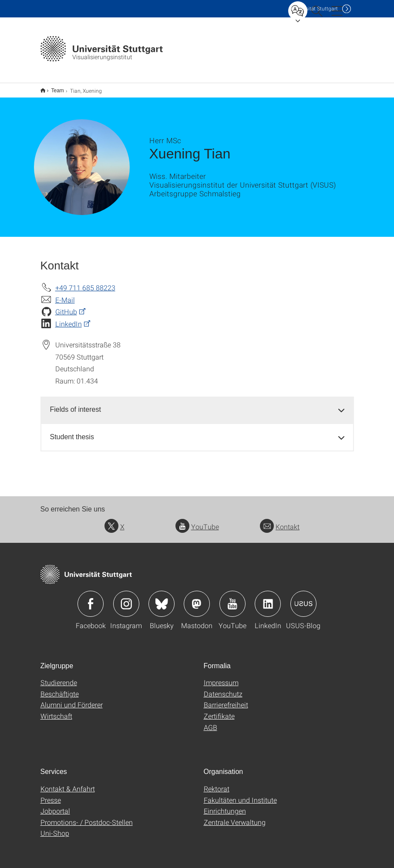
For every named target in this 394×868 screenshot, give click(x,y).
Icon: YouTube (232, 598)
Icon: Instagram (126, 598)
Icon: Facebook (91, 598)
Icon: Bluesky (162, 598)
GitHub (66, 306)
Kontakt (280, 521)
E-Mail (65, 294)
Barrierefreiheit (226, 699)
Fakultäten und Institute (240, 794)
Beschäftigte (60, 688)
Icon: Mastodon (197, 598)
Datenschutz (223, 688)
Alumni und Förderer (72, 699)
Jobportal (55, 805)
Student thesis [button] (72, 431)
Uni (314, 8)
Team (53, 87)
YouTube (197, 521)
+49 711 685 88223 (85, 282)
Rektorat (217, 783)
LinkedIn (69, 318)
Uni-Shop (55, 827)
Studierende (59, 677)
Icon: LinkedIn (268, 598)
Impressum (221, 677)
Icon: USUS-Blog (303, 598)
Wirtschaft (56, 710)
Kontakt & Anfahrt (68, 783)
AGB (210, 722)
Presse (51, 794)
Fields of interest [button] (76, 404)
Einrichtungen (225, 805)
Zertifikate (219, 710)
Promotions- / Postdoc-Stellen (87, 816)
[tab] (197, 404)
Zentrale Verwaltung (235, 816)
